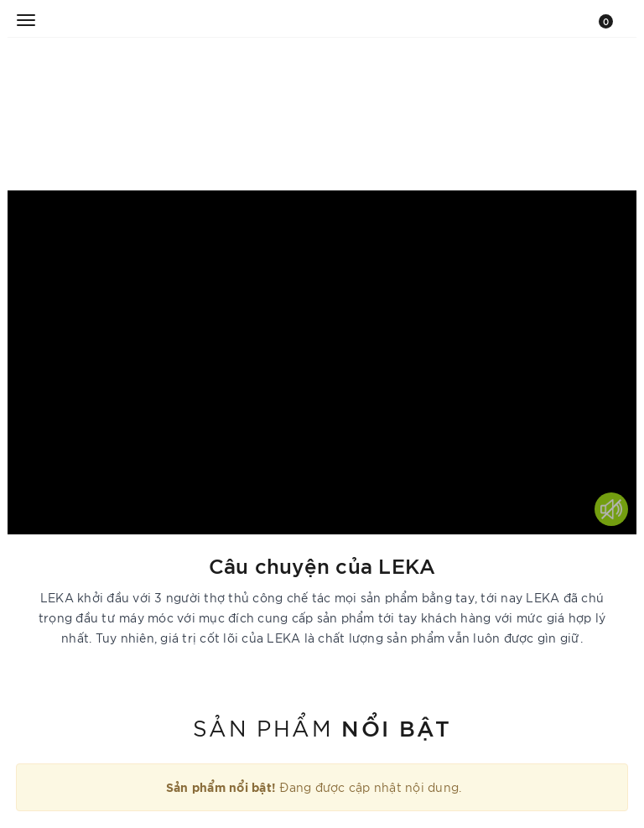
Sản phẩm (322, 726)
